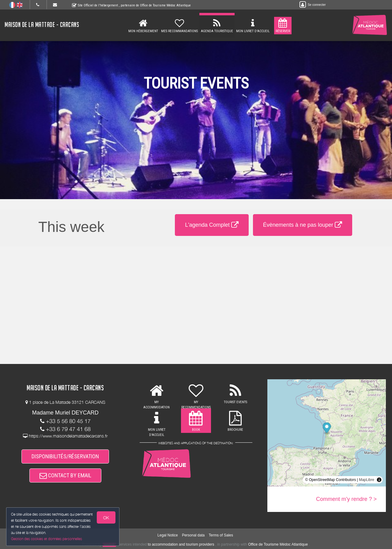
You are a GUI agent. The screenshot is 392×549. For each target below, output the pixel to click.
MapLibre (367, 480)
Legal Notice (168, 535)
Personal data (193, 535)
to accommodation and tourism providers (181, 544)
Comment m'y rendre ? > (346, 499)
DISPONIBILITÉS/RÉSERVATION (65, 456)
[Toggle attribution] (379, 480)
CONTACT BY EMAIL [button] (65, 475)
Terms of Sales (221, 535)
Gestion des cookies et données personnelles (47, 539)
